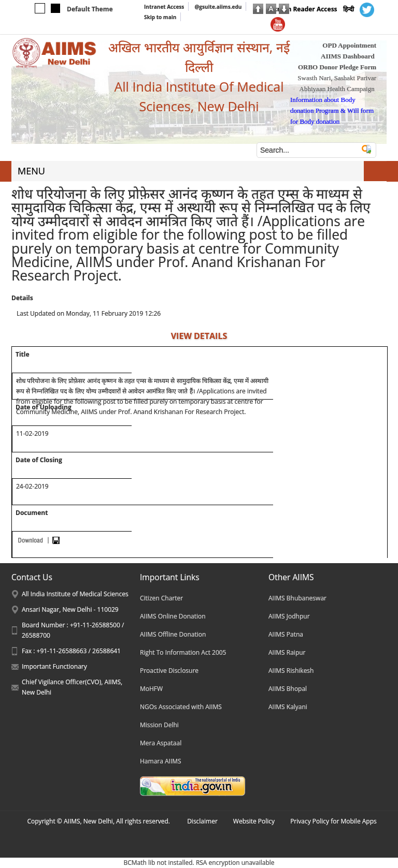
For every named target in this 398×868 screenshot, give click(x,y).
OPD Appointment (349, 45)
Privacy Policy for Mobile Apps (333, 821)
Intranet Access (164, 7)
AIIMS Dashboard (348, 56)
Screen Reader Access (304, 9)
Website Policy (254, 821)
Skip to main (160, 17)
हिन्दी (349, 9)
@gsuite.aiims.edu (218, 7)
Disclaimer (202, 821)
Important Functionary (54, 666)
